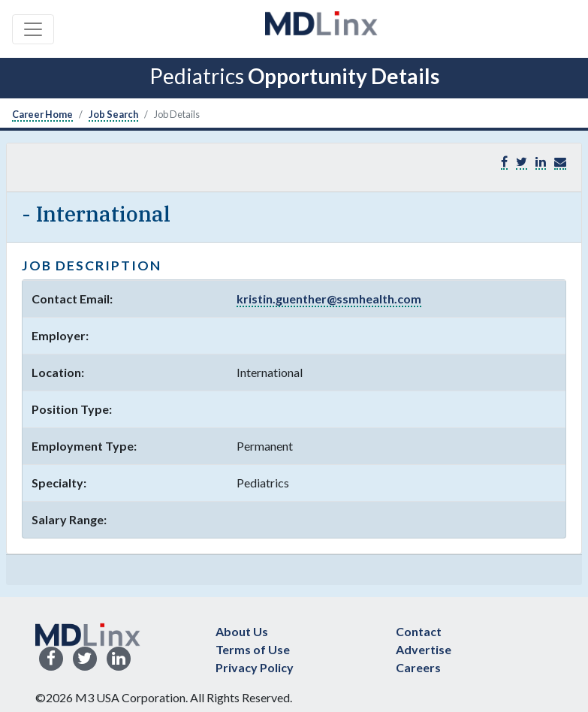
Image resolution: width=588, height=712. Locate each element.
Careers (418, 667)
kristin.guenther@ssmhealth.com (329, 299)
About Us (242, 631)
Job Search (113, 114)
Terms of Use (253, 649)
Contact (419, 631)
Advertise (424, 649)
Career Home (42, 114)
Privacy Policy (255, 667)
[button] (560, 162)
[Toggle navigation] (33, 29)
